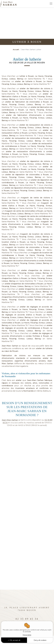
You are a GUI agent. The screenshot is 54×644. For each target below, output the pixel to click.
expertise (19, 361)
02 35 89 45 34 (27, 619)
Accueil (16, 50)
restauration (7, 361)
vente (50, 356)
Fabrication (7, 356)
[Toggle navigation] (51, 4)
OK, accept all (14, 640)
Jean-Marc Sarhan (10, 346)
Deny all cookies (40, 640)
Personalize (27, 635)
